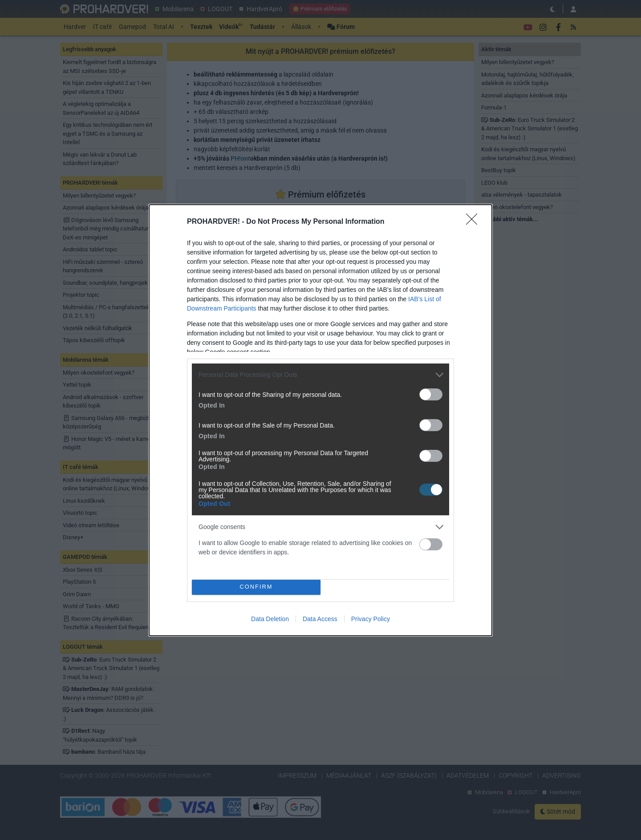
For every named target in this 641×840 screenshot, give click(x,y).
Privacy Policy (371, 619)
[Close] (475, 222)
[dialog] (320, 420)
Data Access (320, 619)
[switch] (431, 394)
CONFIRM (256, 587)
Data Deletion (270, 619)
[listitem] (320, 375)
